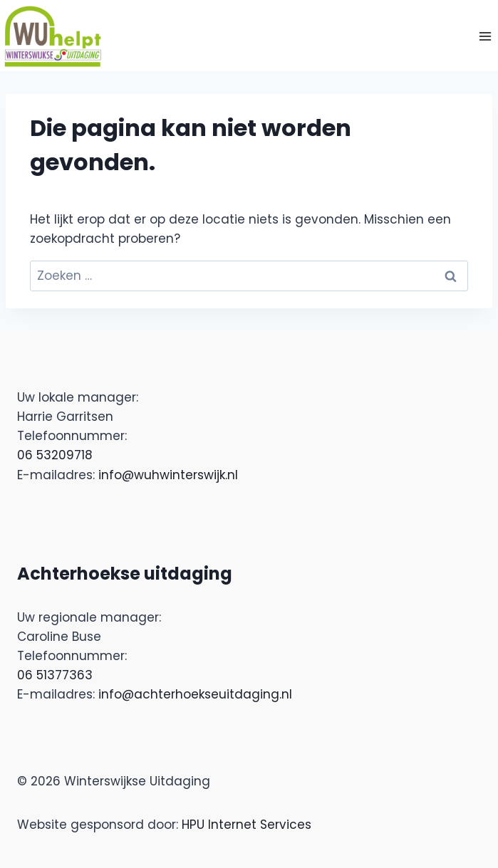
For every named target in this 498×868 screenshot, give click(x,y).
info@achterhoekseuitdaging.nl (195, 694)
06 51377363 (55, 675)
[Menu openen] (485, 36)
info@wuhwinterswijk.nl (168, 475)
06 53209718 (55, 455)
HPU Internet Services (247, 825)
